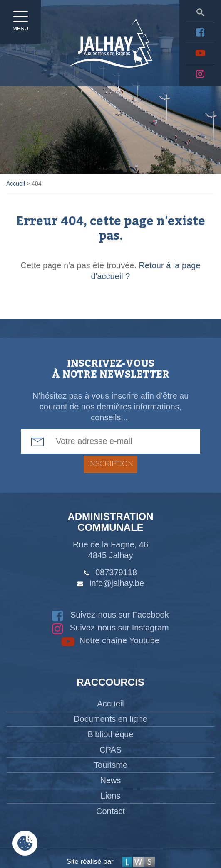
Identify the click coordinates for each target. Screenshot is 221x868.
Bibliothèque (110, 734)
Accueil (110, 704)
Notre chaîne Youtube (110, 640)
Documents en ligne (110, 719)
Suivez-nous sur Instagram (110, 628)
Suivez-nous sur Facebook (110, 615)
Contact (110, 811)
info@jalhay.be (117, 583)
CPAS (110, 750)
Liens (111, 796)
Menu (21, 23)
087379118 (116, 572)
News (110, 780)
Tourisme (110, 765)
